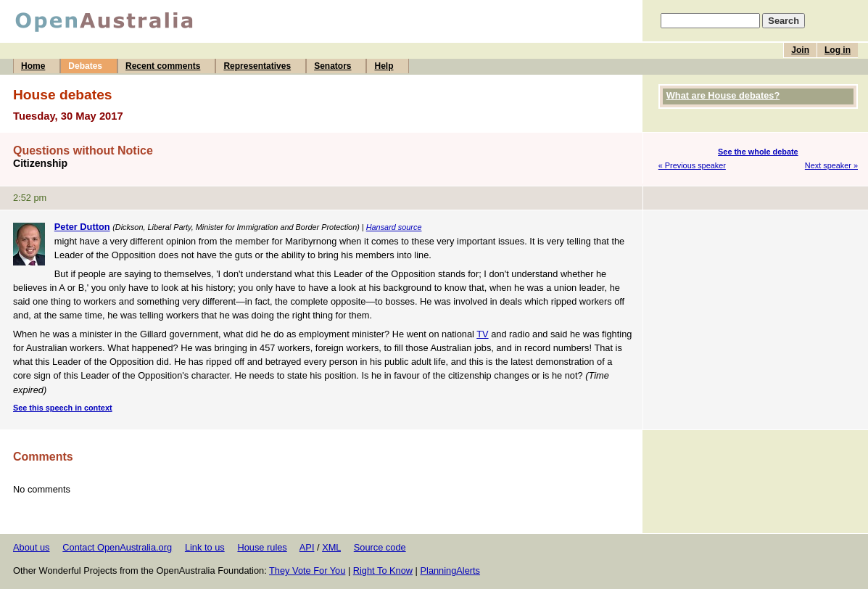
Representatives (257, 66)
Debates (85, 66)
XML (331, 547)
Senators (332, 66)
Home (33, 66)
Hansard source (394, 227)
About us (32, 547)
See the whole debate (758, 152)
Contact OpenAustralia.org (117, 547)
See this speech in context (63, 408)
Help (384, 66)
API (307, 547)
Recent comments (163, 66)
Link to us (205, 547)
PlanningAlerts (451, 571)
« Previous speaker (692, 165)
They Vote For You (307, 571)
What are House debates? (723, 95)
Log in (838, 50)
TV (482, 334)
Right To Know (383, 571)
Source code (380, 547)
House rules (262, 547)
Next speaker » (831, 165)
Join (800, 50)
